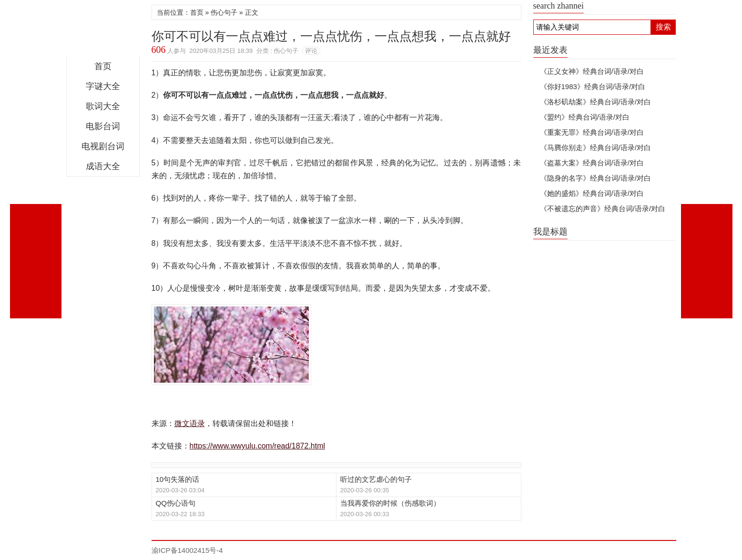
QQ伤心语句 (176, 503)
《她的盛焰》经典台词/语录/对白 (592, 193)
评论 (311, 51)
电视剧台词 (103, 146)
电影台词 (103, 126)
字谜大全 (103, 86)
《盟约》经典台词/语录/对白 (585, 117)
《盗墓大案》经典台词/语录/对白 (592, 163)
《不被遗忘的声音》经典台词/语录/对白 (603, 209)
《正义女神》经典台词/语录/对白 (592, 71)
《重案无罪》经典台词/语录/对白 (592, 132)
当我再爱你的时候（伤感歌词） (390, 503)
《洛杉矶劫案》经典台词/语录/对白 (595, 102)
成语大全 (103, 166)
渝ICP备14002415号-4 (187, 550)
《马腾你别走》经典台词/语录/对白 (595, 148)
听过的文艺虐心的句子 (376, 479)
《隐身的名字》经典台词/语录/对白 (595, 178)
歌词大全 (103, 106)
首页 (103, 66)
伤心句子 (224, 12)
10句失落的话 (178, 479)
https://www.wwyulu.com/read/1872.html (258, 446)
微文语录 (103, 31)
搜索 (663, 27)
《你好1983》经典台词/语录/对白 (593, 87)
